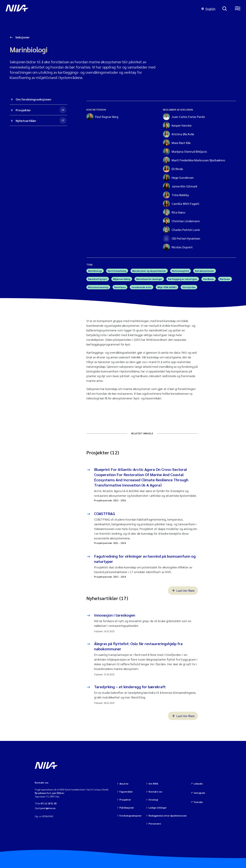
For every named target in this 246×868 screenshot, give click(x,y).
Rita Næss (174, 212)
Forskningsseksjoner (131, 816)
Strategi (153, 800)
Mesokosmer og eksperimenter (149, 271)
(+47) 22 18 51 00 (47, 803)
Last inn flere (183, 590)
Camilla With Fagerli (181, 204)
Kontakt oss (155, 792)
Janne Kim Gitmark (180, 186)
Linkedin (198, 784)
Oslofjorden (189, 287)
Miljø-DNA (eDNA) (167, 287)
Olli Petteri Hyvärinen (182, 238)
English (208, 9)
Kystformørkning (117, 271)
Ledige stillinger (158, 808)
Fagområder (126, 792)
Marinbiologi (95, 271)
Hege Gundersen (178, 178)
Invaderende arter (142, 287)
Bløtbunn (225, 279)
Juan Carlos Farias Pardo (184, 117)
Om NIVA (153, 784)
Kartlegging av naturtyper (183, 279)
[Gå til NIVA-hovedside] (100, 9)
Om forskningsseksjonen (33, 99)
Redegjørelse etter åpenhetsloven (168, 816)
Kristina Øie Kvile (178, 134)
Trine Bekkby (176, 195)
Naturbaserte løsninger (149, 279)
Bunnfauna (120, 287)
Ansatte (124, 784)
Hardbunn (208, 279)
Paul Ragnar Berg (102, 117)
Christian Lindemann (181, 221)
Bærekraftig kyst (98, 279)
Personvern (155, 824)
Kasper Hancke (177, 125)
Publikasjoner (127, 808)
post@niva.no (48, 808)
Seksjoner (22, 37)
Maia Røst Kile (177, 143)
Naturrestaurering (98, 287)
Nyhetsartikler (41, 120)
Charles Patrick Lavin (181, 230)
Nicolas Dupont (178, 247)
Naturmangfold (180, 271)
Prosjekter (41, 110)
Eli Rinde (173, 169)
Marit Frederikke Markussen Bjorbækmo (194, 160)
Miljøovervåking (122, 279)
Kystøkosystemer (205, 271)
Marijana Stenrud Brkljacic (185, 151)
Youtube (198, 802)
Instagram (199, 793)
